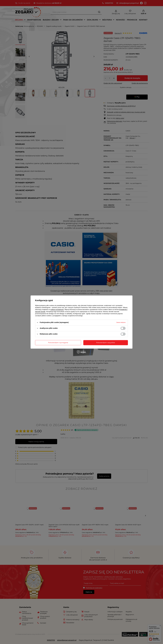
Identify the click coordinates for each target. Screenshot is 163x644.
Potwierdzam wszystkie (106, 343)
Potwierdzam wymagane (58, 343)
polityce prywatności (57, 310)
